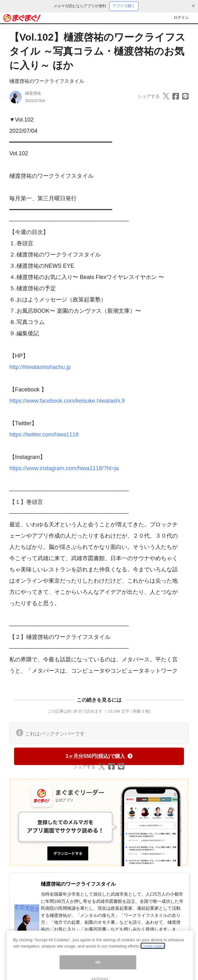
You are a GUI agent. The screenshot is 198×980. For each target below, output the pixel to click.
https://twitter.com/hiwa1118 (44, 435)
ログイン (181, 17)
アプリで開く (124, 6)
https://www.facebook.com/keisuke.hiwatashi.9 (67, 401)
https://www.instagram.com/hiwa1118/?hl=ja (64, 468)
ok (98, 968)
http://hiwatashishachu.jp (40, 367)
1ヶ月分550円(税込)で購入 (99, 756)
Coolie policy (153, 951)
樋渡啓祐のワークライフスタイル (47, 81)
